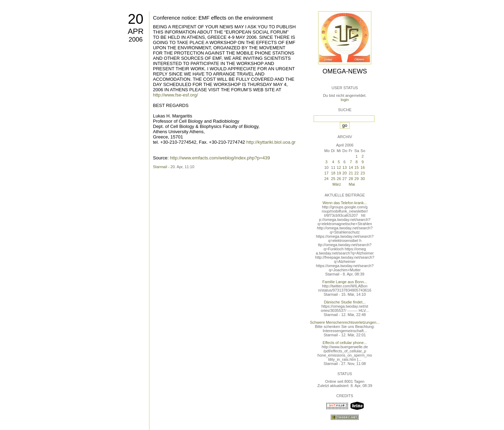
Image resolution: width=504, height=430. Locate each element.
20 (136, 19)
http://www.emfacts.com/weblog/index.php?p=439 (220, 158)
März (337, 184)
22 (357, 173)
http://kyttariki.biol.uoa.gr (271, 142)
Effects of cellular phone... (345, 343)
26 (339, 179)
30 (363, 179)
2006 (135, 40)
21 (351, 173)
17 (326, 173)
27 (344, 179)
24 (326, 179)
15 (357, 167)
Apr (136, 31)
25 (333, 179)
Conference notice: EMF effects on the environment (213, 18)
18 (333, 173)
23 (363, 173)
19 (339, 173)
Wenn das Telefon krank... (345, 203)
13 (344, 167)
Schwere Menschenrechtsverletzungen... (345, 322)
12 (339, 167)
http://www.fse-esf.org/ (176, 95)
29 (357, 179)
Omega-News (345, 71)
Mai (352, 184)
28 (351, 179)
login (345, 100)
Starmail (160, 167)
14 (351, 167)
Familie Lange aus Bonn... (345, 282)
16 (363, 167)
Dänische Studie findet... (345, 302)
